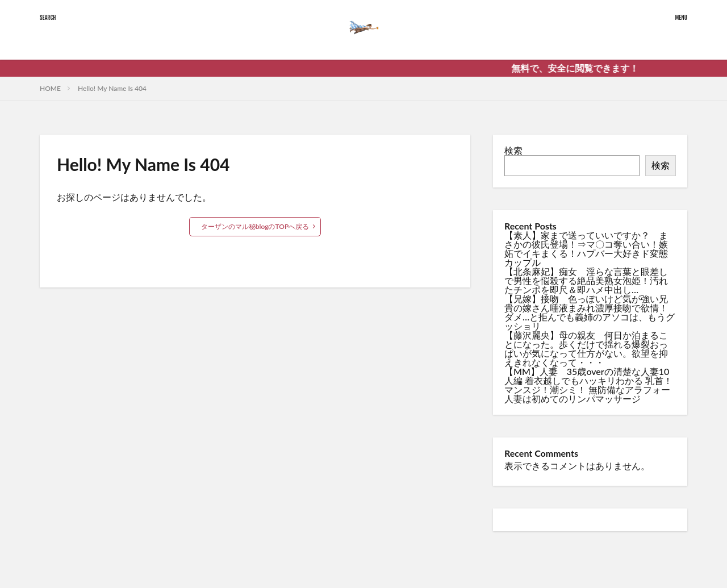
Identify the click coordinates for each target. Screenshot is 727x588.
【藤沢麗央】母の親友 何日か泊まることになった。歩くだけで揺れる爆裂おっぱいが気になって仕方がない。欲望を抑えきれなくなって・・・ (586, 349)
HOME (50, 88)
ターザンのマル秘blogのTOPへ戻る (255, 226)
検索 (513, 150)
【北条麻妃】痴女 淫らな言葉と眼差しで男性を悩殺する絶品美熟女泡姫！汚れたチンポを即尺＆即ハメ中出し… (586, 280)
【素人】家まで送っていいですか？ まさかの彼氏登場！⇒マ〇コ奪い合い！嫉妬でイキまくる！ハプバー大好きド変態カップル (586, 249)
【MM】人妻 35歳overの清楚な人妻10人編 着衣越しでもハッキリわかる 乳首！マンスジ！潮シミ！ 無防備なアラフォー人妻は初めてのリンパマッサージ (588, 385)
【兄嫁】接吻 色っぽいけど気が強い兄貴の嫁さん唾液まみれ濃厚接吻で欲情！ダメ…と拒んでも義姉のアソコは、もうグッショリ (590, 312)
